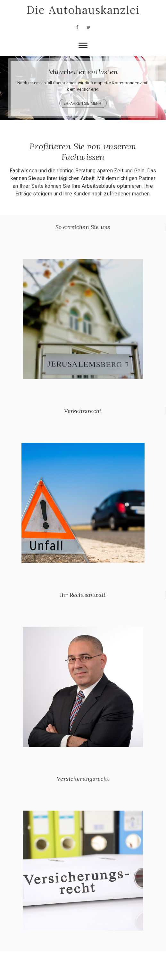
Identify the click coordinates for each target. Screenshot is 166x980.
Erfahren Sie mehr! (83, 103)
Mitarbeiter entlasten (83, 71)
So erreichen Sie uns (83, 227)
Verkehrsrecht (83, 411)
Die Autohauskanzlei (83, 10)
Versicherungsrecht (83, 779)
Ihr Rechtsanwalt (83, 595)
